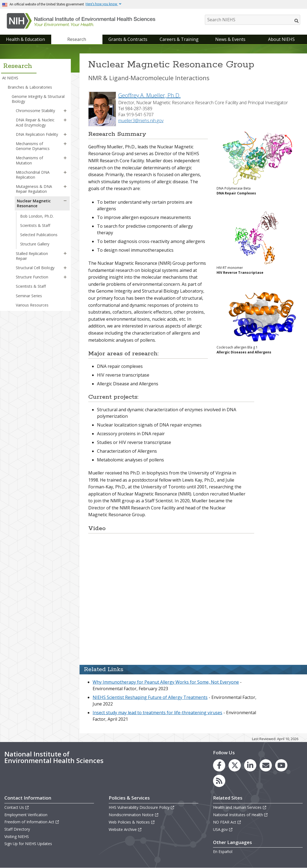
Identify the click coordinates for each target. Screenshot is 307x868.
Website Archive (125, 829)
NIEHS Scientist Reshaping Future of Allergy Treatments (150, 697)
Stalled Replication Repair (32, 256)
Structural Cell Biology (35, 268)
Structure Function (32, 277)
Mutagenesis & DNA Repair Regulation (34, 189)
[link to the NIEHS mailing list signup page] (266, 765)
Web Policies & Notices (132, 822)
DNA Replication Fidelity (37, 134)
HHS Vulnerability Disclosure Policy (142, 807)
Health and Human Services (240, 807)
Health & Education (25, 39)
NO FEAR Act (227, 822)
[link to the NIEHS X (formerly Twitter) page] (235, 765)
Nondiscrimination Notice (134, 815)
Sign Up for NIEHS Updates (28, 844)
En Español (223, 852)
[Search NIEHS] (253, 20)
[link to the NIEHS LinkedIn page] (250, 765)
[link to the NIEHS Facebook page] (219, 765)
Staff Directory (17, 829)
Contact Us (17, 807)
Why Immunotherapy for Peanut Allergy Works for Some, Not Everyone (166, 682)
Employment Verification (26, 815)
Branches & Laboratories (30, 87)
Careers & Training (179, 39)
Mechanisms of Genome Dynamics (33, 146)
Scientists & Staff (35, 225)
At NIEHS (10, 78)
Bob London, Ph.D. (37, 216)
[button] (65, 111)
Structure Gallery (35, 244)
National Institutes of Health (241, 815)
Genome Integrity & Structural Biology (38, 99)
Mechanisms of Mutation (29, 160)
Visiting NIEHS (17, 837)
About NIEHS (281, 39)
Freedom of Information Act (32, 822)
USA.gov (223, 829)
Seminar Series (29, 296)
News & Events (230, 39)
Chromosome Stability (35, 111)
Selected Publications (39, 235)
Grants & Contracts (128, 39)
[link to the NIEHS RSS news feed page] (219, 781)
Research (77, 39)
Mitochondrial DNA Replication (33, 175)
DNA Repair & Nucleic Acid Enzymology (35, 122)
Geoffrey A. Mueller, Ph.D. (149, 95)
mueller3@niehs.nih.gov (141, 121)
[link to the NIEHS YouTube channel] (281, 765)
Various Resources (32, 305)
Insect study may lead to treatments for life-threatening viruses (157, 713)
